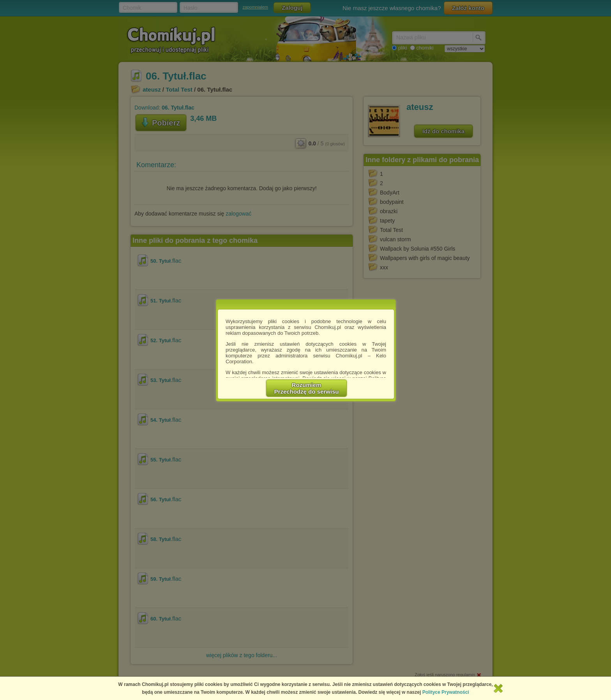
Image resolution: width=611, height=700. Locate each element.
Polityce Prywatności (446, 692)
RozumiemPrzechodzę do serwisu (307, 388)
